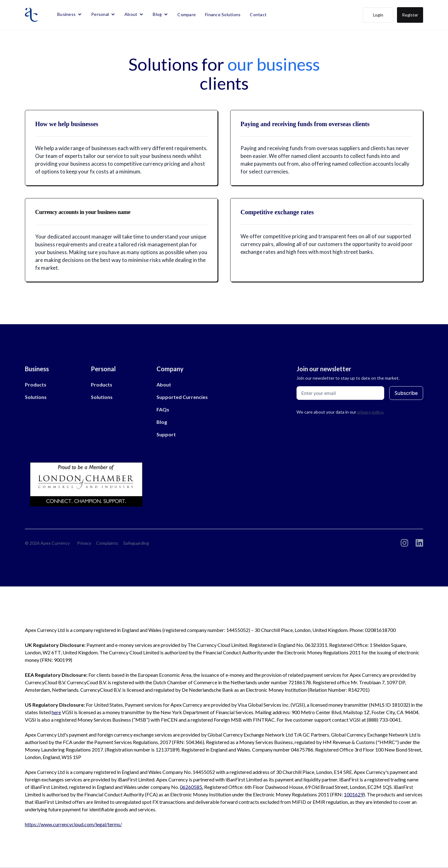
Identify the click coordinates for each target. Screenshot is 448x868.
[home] (31, 15)
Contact (258, 14)
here (56, 712)
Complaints (107, 543)
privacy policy (370, 412)
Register (410, 15)
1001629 (354, 794)
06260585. (191, 787)
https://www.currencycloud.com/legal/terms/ (73, 824)
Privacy (84, 543)
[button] (70, 14)
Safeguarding (136, 543)
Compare (187, 14)
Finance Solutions (223, 14)
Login (378, 15)
